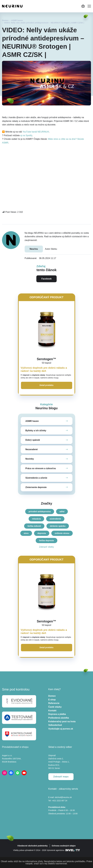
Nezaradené (32, 450)
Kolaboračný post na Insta (62, 721)
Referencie (54, 703)
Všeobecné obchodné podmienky (32, 846)
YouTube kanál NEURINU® (36, 132)
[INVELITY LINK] (73, 850)
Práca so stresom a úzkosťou (41, 468)
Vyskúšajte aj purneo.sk (61, 729)
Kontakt (52, 711)
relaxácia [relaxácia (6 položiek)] (36, 519)
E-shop (52, 700)
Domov (5, 20)
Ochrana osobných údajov (64, 846)
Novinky (30, 459)
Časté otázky (55, 707)
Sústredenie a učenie (36, 478)
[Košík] (83, 6)
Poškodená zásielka (59, 718)
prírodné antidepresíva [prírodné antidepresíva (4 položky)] (40, 511)
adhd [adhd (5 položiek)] (62, 511)
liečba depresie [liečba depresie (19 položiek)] (46, 540)
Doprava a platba (57, 714)
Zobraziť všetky (46, 547)
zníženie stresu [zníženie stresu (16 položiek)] (62, 533)
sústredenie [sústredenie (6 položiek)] (55, 519)
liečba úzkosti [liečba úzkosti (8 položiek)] (34, 526)
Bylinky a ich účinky (36, 431)
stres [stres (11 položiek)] (26, 533)
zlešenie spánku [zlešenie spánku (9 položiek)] (58, 526)
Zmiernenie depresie (36, 487)
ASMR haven (17, 20)
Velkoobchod (55, 725)
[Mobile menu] (89, 6)
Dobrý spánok (33, 440)
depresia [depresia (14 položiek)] (42, 533)
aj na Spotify (26, 135)
